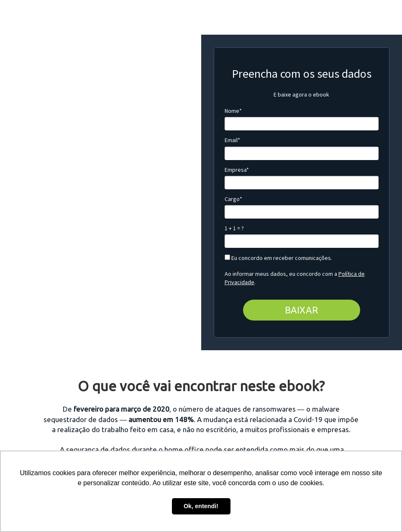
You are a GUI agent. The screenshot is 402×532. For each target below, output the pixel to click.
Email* (232, 140)
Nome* (233, 111)
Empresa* (237, 170)
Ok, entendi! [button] (201, 506)
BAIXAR (301, 310)
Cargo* (233, 199)
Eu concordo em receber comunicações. (278, 258)
